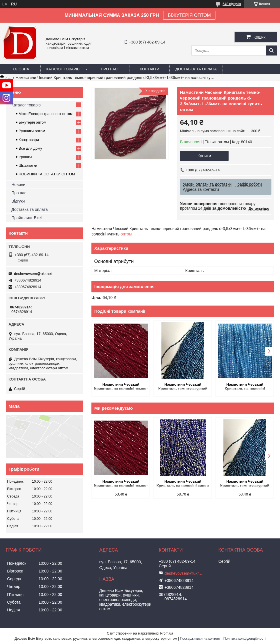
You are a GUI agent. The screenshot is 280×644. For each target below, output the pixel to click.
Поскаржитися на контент (200, 639)
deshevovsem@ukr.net (33, 274)
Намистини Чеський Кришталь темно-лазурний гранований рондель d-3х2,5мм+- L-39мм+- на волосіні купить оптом (183, 387)
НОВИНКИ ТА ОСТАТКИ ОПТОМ (47, 174)
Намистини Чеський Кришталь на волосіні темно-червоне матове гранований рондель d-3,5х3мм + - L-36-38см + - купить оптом (121, 387)
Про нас (109, 69)
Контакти (149, 69)
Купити (204, 156)
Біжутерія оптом (32, 122)
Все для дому (30, 148)
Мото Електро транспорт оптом (46, 114)
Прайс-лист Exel (27, 218)
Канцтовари (29, 140)
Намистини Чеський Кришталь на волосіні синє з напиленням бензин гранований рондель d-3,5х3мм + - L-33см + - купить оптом (183, 484)
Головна (20, 69)
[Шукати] (271, 50)
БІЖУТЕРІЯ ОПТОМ (189, 15)
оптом (126, 234)
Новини (18, 185)
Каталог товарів (63, 69)
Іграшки (25, 157)
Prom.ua (167, 633)
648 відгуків (232, 4)
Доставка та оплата (196, 69)
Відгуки (18, 201)
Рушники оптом (32, 131)
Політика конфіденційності (245, 639)
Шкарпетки (28, 166)
